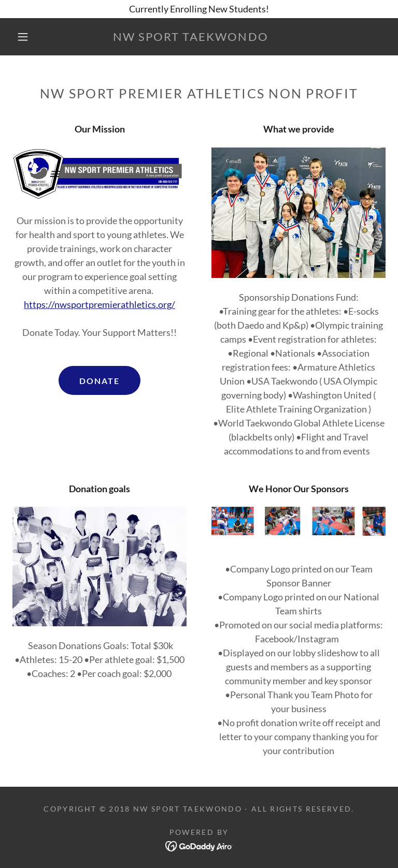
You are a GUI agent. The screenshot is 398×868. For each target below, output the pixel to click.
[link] (191, 37)
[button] (23, 37)
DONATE (99, 381)
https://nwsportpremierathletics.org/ (99, 304)
